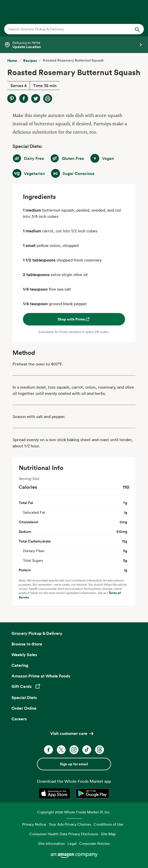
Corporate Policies (94, 843)
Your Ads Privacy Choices (70, 824)
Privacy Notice (34, 824)
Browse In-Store (27, 644)
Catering (20, 665)
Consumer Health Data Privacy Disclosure (64, 834)
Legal (72, 843)
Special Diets (24, 697)
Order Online (24, 708)
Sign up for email (74, 764)
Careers (19, 719)
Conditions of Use (108, 824)
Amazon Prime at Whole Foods (41, 676)
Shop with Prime (74, 319)
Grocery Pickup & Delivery (37, 633)
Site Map (108, 834)
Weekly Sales (24, 655)
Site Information (51, 843)
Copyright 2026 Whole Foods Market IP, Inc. (74, 812)
